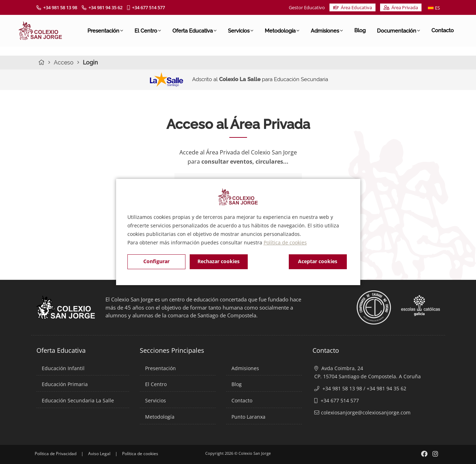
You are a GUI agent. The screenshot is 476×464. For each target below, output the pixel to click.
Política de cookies (285, 242)
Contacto (443, 30)
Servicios (241, 30)
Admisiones (327, 30)
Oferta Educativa (194, 30)
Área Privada (401, 7)
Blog (360, 30)
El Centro (148, 30)
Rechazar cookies (219, 261)
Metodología (282, 30)
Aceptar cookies (318, 261)
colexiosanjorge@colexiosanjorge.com (366, 412)
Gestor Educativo (307, 7)
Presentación (105, 30)
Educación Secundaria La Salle (78, 400)
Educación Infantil (63, 368)
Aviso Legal (99, 454)
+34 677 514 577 (146, 7)
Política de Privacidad (56, 454)
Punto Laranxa (248, 417)
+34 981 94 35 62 (102, 7)
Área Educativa (352, 7)
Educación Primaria (65, 384)
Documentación (398, 30)
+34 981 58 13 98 (57, 7)
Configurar (156, 261)
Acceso (64, 63)
